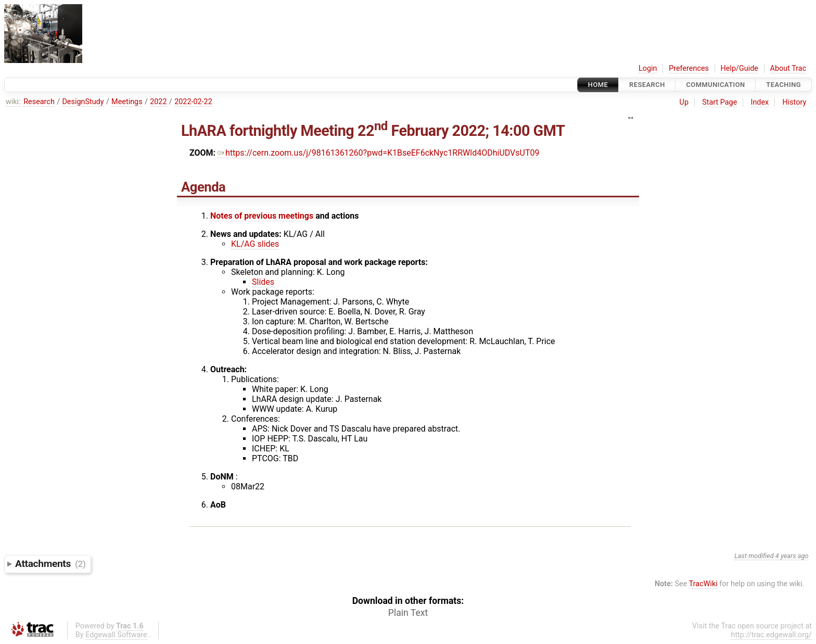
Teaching (783, 85)
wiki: (13, 102)
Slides (263, 282)
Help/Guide (739, 68)
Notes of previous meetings (262, 216)
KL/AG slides (255, 244)
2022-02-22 (193, 102)
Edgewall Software (116, 635)
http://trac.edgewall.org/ (771, 635)
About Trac (788, 68)
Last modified (754, 556)
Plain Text (408, 613)
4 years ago (792, 556)
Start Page (719, 102)
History (794, 102)
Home (598, 85)
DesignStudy (83, 102)
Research (647, 85)
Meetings (127, 102)
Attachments (50, 564)
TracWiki (703, 584)
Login (648, 68)
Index (760, 102)
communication (715, 85)
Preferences (689, 68)
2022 (158, 102)
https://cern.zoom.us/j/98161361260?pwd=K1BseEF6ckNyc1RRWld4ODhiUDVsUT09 (378, 153)
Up (684, 102)
